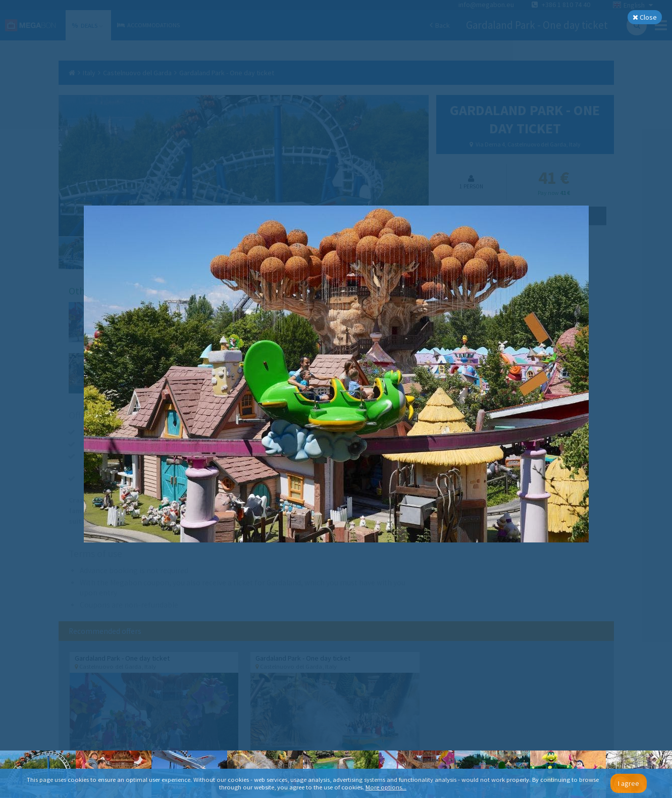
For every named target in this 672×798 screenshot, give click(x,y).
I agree (629, 783)
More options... (386, 787)
